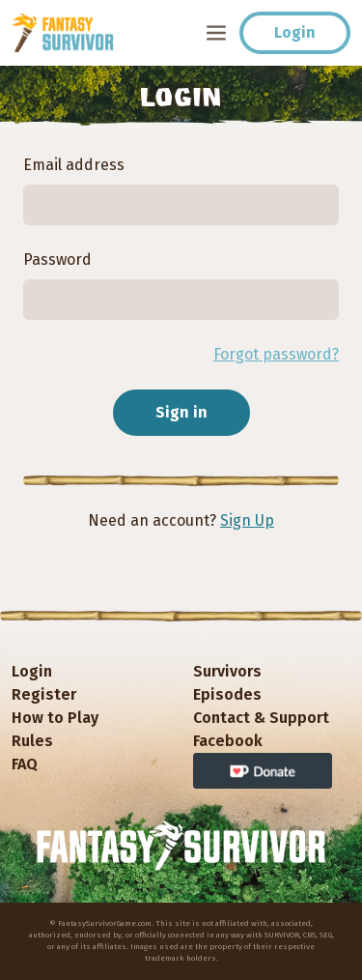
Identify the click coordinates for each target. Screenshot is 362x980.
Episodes (227, 694)
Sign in (181, 412)
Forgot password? (276, 354)
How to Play (55, 718)
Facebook (228, 741)
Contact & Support (261, 718)
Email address (74, 165)
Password (57, 259)
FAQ (25, 764)
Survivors (227, 671)
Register (44, 694)
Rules (32, 741)
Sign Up (247, 520)
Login (295, 32)
